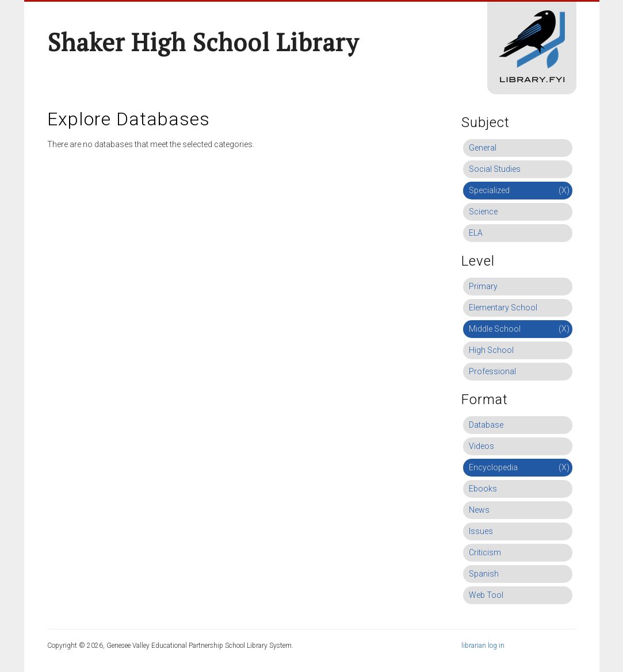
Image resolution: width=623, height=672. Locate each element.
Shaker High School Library (203, 42)
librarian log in (483, 646)
